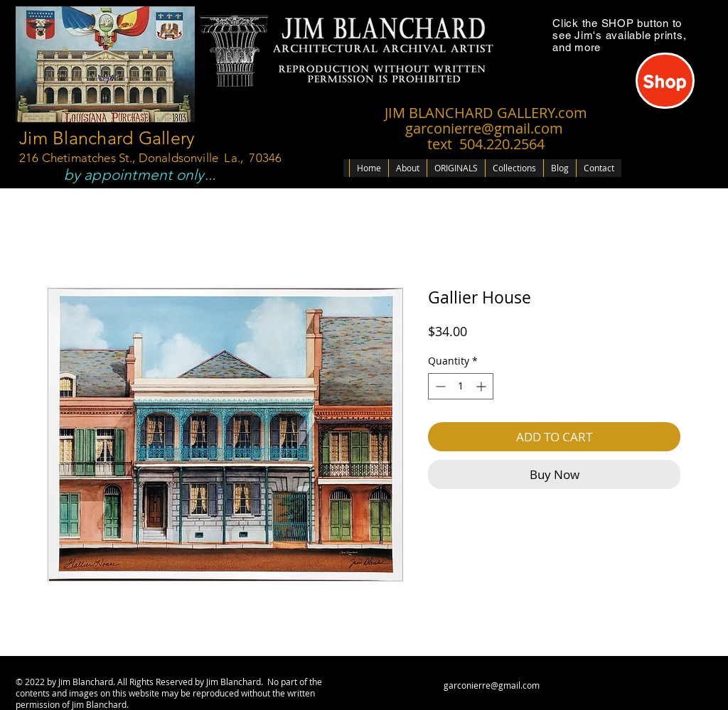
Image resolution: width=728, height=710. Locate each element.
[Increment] (482, 386)
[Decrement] (439, 386)
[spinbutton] (461, 386)
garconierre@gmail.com (492, 685)
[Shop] (665, 81)
